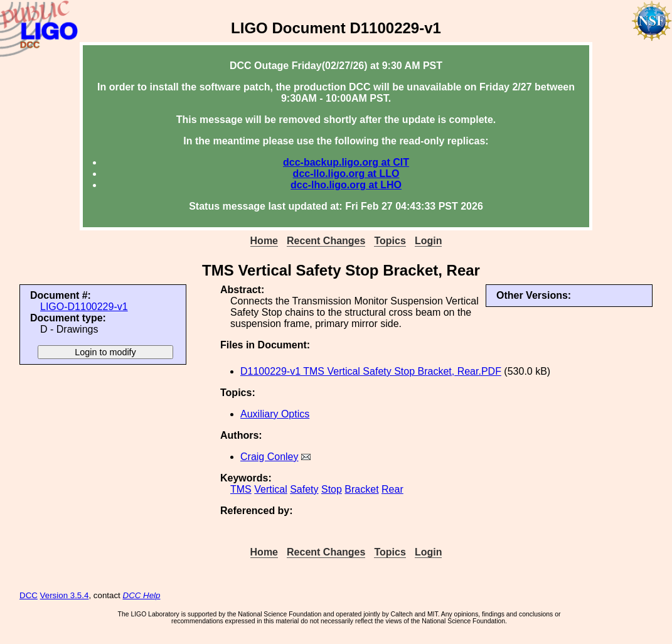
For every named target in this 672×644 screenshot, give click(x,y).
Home (264, 241)
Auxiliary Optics (275, 414)
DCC (29, 595)
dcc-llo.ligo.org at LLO (346, 174)
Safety (304, 489)
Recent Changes (326, 241)
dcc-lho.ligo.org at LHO (346, 185)
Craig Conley (269, 457)
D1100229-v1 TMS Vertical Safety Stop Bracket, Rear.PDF (371, 371)
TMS (241, 489)
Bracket (361, 489)
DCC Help (142, 595)
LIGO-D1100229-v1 (84, 307)
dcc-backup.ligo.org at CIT (346, 162)
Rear (392, 489)
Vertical (270, 489)
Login (429, 241)
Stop (332, 489)
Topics (390, 241)
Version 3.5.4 (65, 595)
